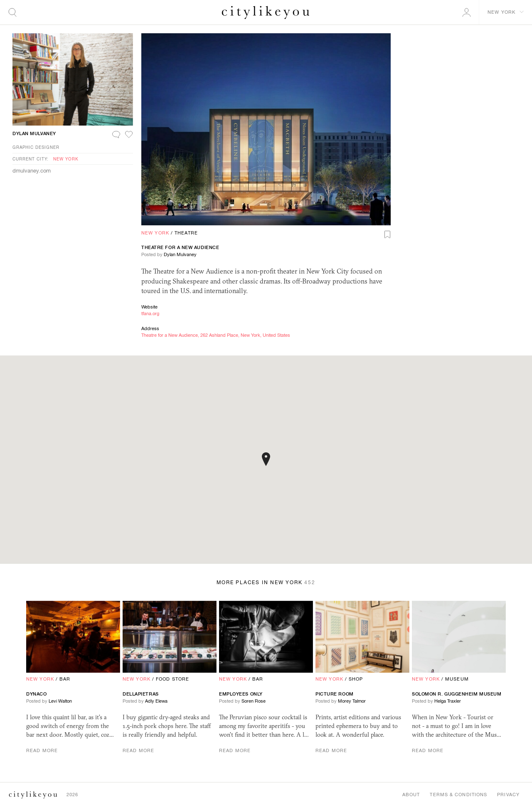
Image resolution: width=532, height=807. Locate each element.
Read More (42, 750)
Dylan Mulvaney (180, 254)
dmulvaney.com (32, 171)
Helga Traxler (448, 701)
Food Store (172, 679)
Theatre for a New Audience (180, 247)
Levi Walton (60, 701)
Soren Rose (254, 701)
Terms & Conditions (458, 795)
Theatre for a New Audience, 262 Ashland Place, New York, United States (216, 335)
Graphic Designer (36, 147)
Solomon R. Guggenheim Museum (457, 694)
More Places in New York (266, 582)
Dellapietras (141, 694)
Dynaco (36, 694)
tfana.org (150, 313)
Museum (457, 679)
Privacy (508, 795)
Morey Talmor (352, 701)
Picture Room (335, 694)
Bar (65, 679)
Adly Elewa (156, 701)
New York (155, 233)
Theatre (186, 233)
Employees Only (241, 694)
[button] (266, 459)
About (411, 795)
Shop (356, 679)
